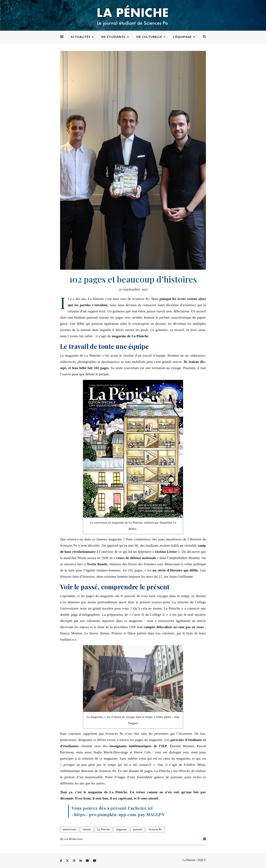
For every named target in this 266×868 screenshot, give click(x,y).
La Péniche (103, 829)
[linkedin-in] (81, 861)
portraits (138, 829)
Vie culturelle (149, 37)
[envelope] (88, 861)
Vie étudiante (113, 37)
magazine (121, 829)
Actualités (81, 37)
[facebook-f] (61, 861)
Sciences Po (155, 829)
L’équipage (182, 37)
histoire (87, 829)
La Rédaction (74, 839)
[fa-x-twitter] (68, 861)
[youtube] (95, 861)
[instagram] (75, 861)
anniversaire (70, 829)
